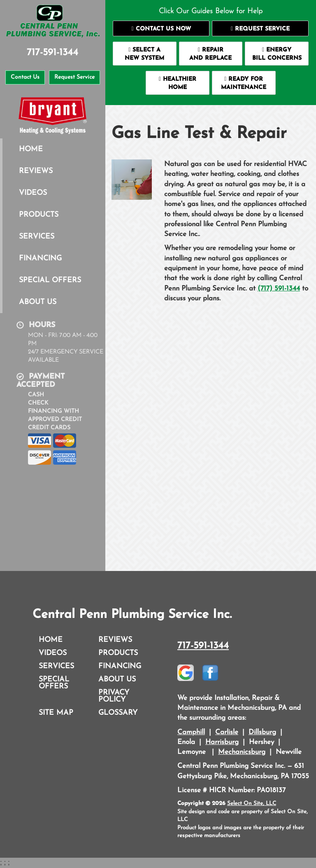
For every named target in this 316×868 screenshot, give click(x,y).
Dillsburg (262, 732)
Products (39, 215)
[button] (161, 28)
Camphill (191, 732)
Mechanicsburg (242, 752)
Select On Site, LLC (252, 804)
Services (37, 237)
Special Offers (50, 280)
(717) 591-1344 (279, 289)
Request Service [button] (74, 77)
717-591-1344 (203, 646)
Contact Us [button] (25, 77)
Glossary (118, 713)
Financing (40, 259)
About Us (38, 302)
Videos (33, 193)
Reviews (36, 171)
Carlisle (227, 732)
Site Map (56, 713)
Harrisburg (222, 742)
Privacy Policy (114, 696)
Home (31, 149)
